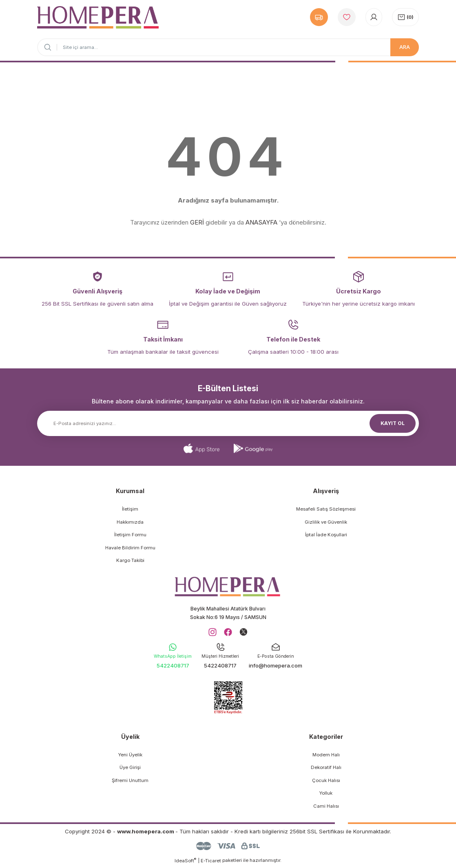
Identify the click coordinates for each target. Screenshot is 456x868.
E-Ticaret (211, 862)
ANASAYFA (261, 222)
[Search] (228, 47)
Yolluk (326, 795)
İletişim (130, 509)
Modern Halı (326, 756)
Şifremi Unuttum (130, 782)
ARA (405, 47)
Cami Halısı (326, 808)
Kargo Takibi (130, 560)
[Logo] (98, 17)
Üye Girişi (130, 769)
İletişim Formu (130, 535)
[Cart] (405, 17)
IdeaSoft (185, 862)
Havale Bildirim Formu (130, 548)
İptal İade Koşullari (326, 535)
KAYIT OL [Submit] (393, 423)
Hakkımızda (130, 522)
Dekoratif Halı (326, 769)
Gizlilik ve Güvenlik (326, 522)
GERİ (197, 222)
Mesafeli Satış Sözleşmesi (326, 509)
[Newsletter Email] (228, 423)
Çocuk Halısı (326, 782)
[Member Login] (374, 17)
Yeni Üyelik (130, 756)
